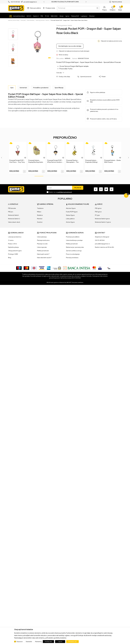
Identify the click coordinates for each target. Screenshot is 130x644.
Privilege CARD (13, 254)
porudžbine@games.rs (102, 244)
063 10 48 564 (15, 2)
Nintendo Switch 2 (14, 219)
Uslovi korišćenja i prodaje (74, 240)
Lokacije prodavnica (15, 237)
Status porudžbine (35, 8)
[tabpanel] (37, 42)
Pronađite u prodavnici (41, 88)
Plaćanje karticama (43, 240)
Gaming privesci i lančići (43, 20)
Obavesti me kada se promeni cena (111, 41)
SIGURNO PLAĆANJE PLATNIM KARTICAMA (65, 2)
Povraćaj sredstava (72, 258)
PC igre (97, 215)
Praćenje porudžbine (73, 237)
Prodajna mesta (50, 8)
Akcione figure (71, 208)
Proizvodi (23, 20)
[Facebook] (96, 189)
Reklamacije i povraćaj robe (75, 247)
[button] (105, 8)
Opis (12, 88)
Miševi (39, 212)
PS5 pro (11, 212)
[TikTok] (112, 189)
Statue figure (70, 215)
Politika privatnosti (43, 251)
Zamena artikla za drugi (74, 251)
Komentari (23, 88)
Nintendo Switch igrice (102, 219)
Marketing (38, 642)
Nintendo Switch (13, 215)
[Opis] (12, 88)
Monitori (40, 219)
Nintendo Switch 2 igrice (103, 222)
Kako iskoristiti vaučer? (44, 258)
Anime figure (70, 222)
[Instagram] (101, 189)
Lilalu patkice (70, 219)
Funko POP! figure (72, 212)
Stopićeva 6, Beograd (102, 237)
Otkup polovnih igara (15, 251)
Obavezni (19, 642)
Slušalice (40, 215)
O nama (11, 240)
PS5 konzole (12, 208)
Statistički (29, 642)
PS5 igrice (98, 208)
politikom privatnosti (65, 192)
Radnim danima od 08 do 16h (104, 247)
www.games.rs (55, 282)
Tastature (40, 208)
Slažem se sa (60, 192)
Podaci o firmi (12, 244)
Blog (10, 258)
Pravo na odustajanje (73, 254)
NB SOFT (69, 282)
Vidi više (60, 73)
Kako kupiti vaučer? (43, 254)
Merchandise (31, 20)
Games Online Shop (14, 20)
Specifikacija (59, 88)
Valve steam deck (14, 222)
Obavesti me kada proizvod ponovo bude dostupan (74, 51)
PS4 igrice (98, 212)
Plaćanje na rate (42, 244)
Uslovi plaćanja (42, 237)
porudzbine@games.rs (30, 2)
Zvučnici (40, 222)
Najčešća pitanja (117, 2)
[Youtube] (106, 189)
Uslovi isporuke (42, 247)
